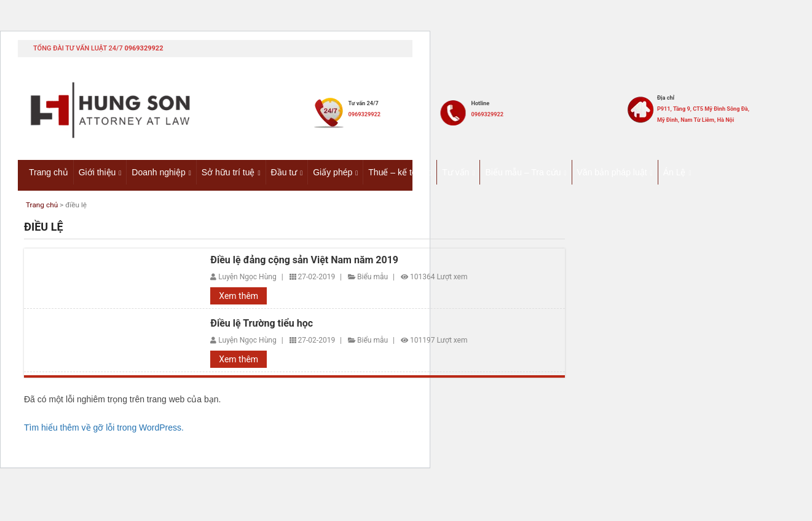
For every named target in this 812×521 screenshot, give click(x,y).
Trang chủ (49, 172)
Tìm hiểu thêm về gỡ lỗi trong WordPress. (104, 429)
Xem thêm (238, 297)
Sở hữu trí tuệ (228, 172)
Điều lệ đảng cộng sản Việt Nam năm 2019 (304, 261)
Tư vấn (455, 172)
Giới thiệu (97, 172)
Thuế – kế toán (397, 172)
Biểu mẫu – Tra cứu (523, 172)
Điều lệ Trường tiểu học (262, 325)
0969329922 (144, 48)
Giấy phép (333, 172)
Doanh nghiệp (158, 172)
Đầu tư (284, 172)
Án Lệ (675, 172)
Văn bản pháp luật (612, 172)
